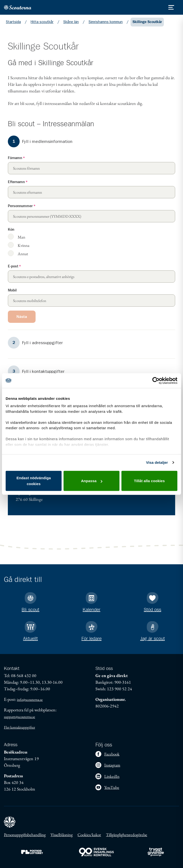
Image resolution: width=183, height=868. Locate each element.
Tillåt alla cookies (149, 481)
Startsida (13, 22)
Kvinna (24, 245)
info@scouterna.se (30, 699)
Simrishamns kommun (106, 22)
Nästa (22, 317)
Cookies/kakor (89, 835)
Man (21, 237)
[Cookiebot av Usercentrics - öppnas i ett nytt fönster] (156, 380)
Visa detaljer (157, 462)
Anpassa (92, 481)
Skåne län (71, 22)
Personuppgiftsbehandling (25, 835)
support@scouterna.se (20, 717)
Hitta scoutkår (42, 22)
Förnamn (16, 158)
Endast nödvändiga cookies (34, 481)
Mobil (12, 290)
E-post (14, 266)
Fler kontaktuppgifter (20, 727)
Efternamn (18, 182)
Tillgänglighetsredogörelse (127, 835)
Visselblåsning (62, 835)
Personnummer (22, 206)
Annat (23, 254)
